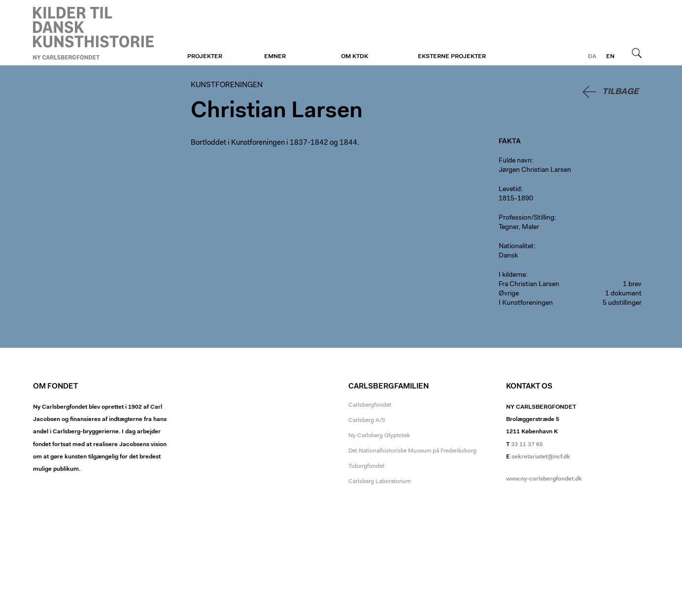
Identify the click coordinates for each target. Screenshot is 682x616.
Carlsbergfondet (370, 405)
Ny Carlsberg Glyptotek (379, 436)
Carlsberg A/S (367, 421)
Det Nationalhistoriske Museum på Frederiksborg (412, 451)
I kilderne (512, 275)
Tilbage (620, 92)
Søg (637, 53)
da (592, 57)
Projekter (205, 57)
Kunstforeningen (93, 33)
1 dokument (623, 294)
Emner (275, 57)
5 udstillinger (622, 303)
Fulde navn (515, 161)
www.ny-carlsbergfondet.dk (544, 479)
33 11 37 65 (527, 445)
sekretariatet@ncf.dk (541, 457)
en (610, 57)
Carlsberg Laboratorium (380, 482)
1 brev (632, 285)
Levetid (510, 190)
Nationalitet (516, 247)
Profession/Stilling (527, 218)
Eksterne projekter (452, 57)
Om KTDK (355, 57)
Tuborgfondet (366, 466)
